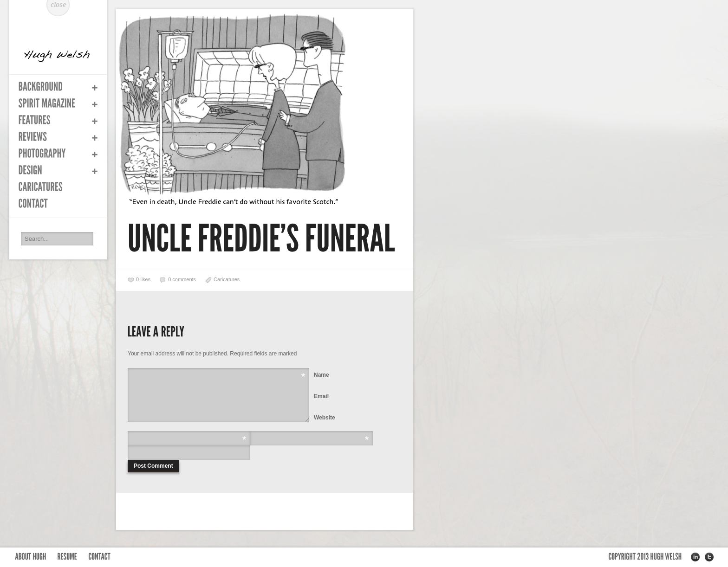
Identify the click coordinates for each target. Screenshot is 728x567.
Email (321, 396)
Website (325, 418)
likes (143, 279)
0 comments (182, 279)
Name (322, 375)
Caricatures (227, 279)
